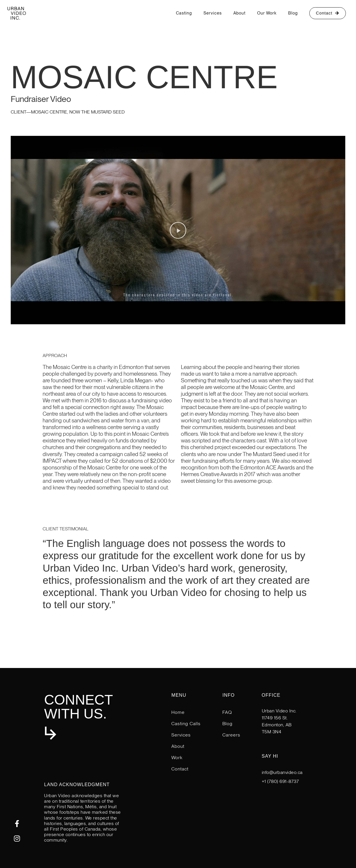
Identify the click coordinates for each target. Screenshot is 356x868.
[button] (178, 230)
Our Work (267, 13)
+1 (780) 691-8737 (280, 781)
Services (213, 13)
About (239, 13)
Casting (184, 13)
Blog (293, 13)
